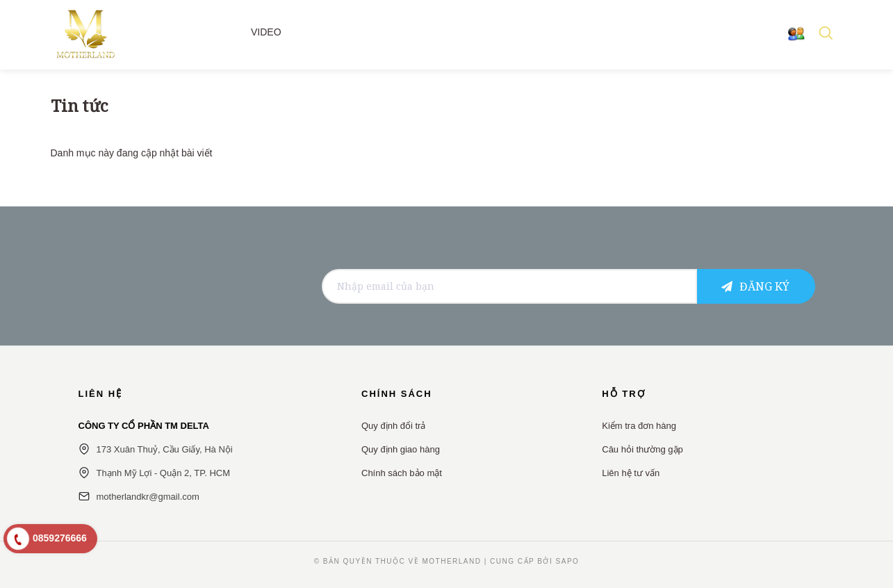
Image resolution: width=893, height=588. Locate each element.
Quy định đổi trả (393, 426)
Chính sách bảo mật (402, 473)
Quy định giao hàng (401, 449)
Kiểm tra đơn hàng (639, 426)
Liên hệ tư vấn (631, 473)
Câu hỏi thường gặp (642, 449)
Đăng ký (755, 286)
